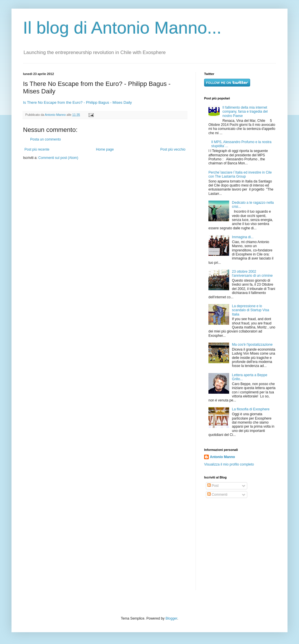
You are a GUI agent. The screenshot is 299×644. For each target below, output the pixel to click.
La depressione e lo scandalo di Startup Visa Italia (251, 310)
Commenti (217, 495)
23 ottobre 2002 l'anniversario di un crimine (252, 274)
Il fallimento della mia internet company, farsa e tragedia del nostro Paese (245, 112)
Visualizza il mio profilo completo (229, 464)
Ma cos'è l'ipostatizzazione (252, 345)
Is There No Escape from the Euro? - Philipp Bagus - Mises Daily (77, 102)
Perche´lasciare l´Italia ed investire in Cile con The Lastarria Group (240, 174)
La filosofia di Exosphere (251, 409)
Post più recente (37, 149)
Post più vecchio (173, 149)
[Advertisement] (240, 544)
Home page (105, 149)
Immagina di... (243, 237)
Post (213, 486)
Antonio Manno (56, 115)
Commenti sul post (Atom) (58, 158)
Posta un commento (46, 139)
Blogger (171, 618)
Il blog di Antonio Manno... (122, 28)
